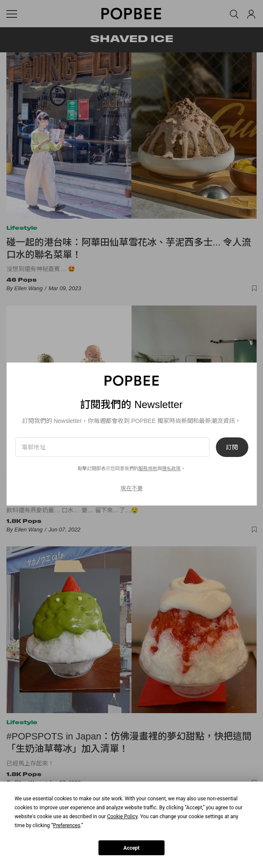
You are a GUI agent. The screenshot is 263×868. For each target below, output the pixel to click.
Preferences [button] (66, 825)
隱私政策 (171, 468)
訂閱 (232, 447)
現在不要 (132, 488)
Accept (132, 848)
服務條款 (148, 468)
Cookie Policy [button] (122, 817)
